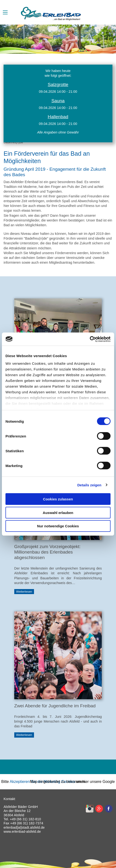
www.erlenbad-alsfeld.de (22, 832)
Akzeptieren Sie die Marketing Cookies (42, 782)
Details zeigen (89, 485)
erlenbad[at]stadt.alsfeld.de (24, 827)
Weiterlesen (24, 592)
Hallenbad (58, 117)
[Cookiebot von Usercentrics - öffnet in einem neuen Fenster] (90, 339)
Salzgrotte (58, 85)
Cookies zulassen (58, 499)
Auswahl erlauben (58, 512)
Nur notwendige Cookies (58, 526)
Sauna (58, 101)
